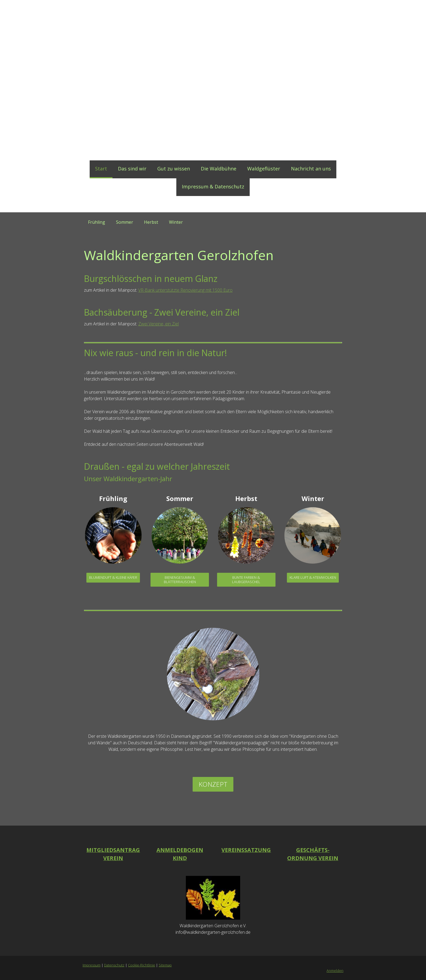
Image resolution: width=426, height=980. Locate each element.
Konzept (213, 784)
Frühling (97, 222)
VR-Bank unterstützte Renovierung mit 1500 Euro (185, 290)
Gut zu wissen (174, 169)
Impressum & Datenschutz (213, 186)
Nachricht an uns (311, 169)
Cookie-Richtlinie (142, 965)
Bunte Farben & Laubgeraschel (246, 580)
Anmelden (335, 970)
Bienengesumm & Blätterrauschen (180, 580)
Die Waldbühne (219, 169)
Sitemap (165, 965)
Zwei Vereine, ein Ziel (159, 324)
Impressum (92, 965)
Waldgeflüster (264, 169)
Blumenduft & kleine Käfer (113, 577)
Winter (176, 222)
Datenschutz (114, 965)
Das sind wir (132, 169)
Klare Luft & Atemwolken (313, 577)
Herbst (151, 222)
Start (101, 169)
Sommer (125, 222)
